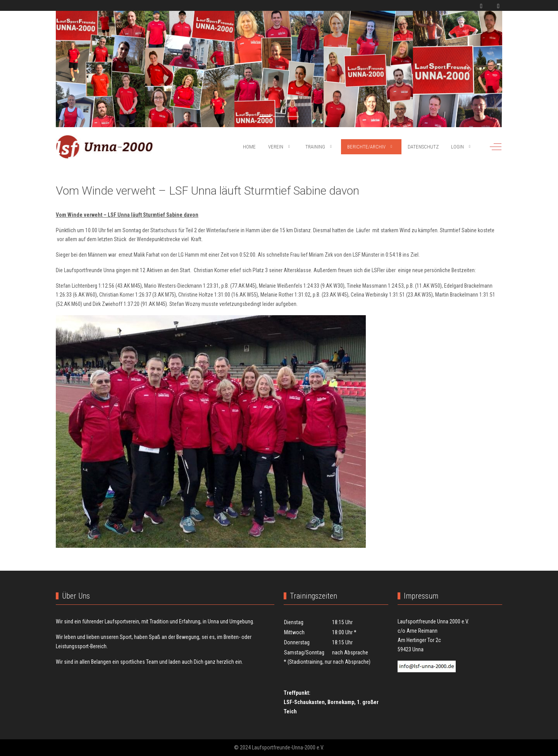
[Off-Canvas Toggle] (496, 147)
